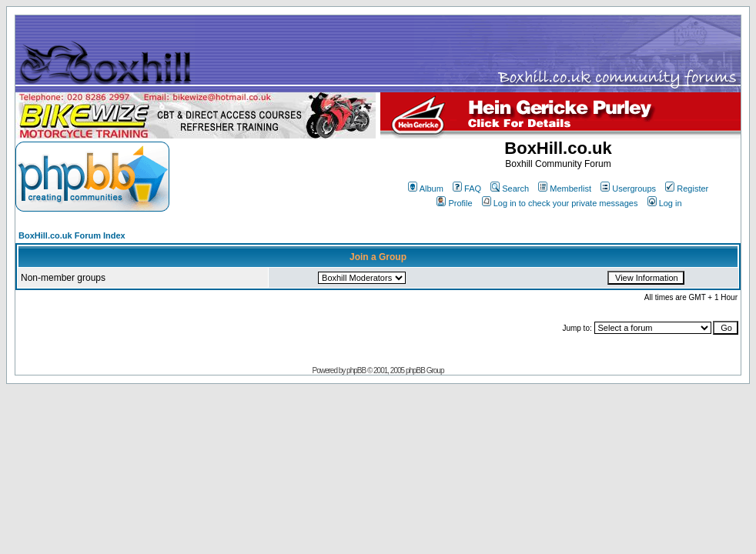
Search (510, 189)
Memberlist (565, 189)
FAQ (467, 189)
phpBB (356, 370)
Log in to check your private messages (560, 203)
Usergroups (628, 189)
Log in (665, 203)
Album (426, 189)
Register (687, 189)
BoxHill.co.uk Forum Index (72, 235)
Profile (454, 203)
